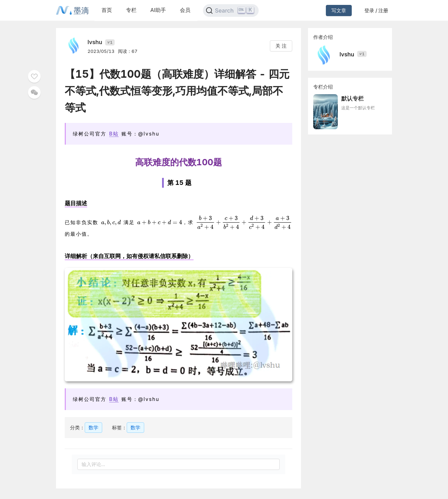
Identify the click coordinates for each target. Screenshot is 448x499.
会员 (185, 10)
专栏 (131, 10)
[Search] (231, 11)
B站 (114, 134)
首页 (107, 10)
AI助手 (158, 10)
